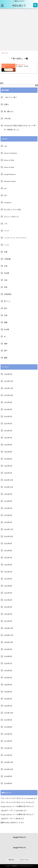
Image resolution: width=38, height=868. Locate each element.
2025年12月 (9, 381)
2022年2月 (8, 565)
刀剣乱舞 (7, 259)
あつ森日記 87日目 (22, 66)
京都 (6, 252)
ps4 (5, 188)
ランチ (6, 231)
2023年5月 (8, 508)
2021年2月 (8, 614)
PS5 (5, 195)
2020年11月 (9, 635)
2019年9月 (8, 720)
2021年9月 (8, 579)
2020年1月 (8, 706)
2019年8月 (8, 727)
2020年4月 (8, 685)
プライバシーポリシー (25, 860)
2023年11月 (9, 487)
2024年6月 (8, 459)
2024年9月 (8, 445)
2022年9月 (8, 543)
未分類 (6, 329)
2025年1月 (8, 438)
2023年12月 (9, 480)
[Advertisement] (19, 29)
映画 (6, 322)
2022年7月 (8, 558)
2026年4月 (8, 374)
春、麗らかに (9, 111)
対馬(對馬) (8, 294)
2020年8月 (8, 656)
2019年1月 (8, 755)
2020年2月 (8, 699)
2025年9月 (8, 402)
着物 (6, 344)
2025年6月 (8, 409)
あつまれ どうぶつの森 (12, 210)
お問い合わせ (11, 860)
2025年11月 (9, 388)
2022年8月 (8, 551)
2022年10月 (9, 536)
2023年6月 (8, 501)
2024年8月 (8, 452)
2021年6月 (8, 600)
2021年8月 (8, 586)
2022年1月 (8, 572)
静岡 (6, 358)
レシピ (6, 245)
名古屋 (6, 273)
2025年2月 (8, 431)
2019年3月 (8, 741)
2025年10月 (9, 395)
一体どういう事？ (11, 97)
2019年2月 (8, 748)
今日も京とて (19, 5)
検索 (2, 83)
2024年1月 (8, 473)
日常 (6, 315)
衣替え (6, 104)
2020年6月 (8, 670)
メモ (6, 224)
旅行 (6, 308)
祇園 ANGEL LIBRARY (8, 822)
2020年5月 (8, 678)
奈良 (6, 287)
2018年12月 (9, 762)
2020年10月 (9, 642)
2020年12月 (9, 628)
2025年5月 (8, 416)
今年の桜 (7, 118)
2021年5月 (8, 607)
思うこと (7, 301)
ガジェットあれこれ (11, 217)
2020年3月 (8, 692)
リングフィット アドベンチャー (16, 238)
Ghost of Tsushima (11, 153)
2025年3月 (8, 424)
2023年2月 (8, 515)
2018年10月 (9, 769)
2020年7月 (8, 663)
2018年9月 (8, 776)
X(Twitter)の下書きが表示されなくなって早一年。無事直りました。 (20, 128)
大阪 (6, 280)
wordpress (8, 202)
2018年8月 (8, 783)
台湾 (6, 266)
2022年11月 (9, 529)
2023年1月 (8, 522)
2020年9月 (8, 649)
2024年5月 (8, 466)
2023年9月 (8, 494)
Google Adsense (10, 174)
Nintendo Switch (10, 181)
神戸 (6, 351)
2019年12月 (9, 713)
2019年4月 (8, 734)
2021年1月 (8, 621)
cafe (6, 146)
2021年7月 (8, 593)
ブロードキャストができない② (12, 798)
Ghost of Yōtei (9, 160)
